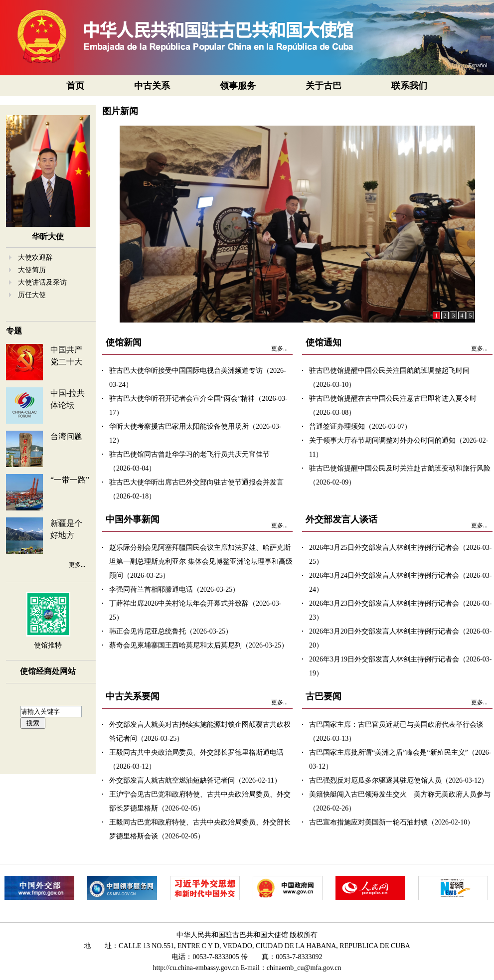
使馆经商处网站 (48, 671)
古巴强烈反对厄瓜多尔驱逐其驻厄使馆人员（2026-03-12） (399, 780)
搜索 (33, 723)
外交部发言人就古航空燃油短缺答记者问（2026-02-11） (195, 780)
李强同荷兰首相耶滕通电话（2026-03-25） (174, 589)
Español (478, 65)
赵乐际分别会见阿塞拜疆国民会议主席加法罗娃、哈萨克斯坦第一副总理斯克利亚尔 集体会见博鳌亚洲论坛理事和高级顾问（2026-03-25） (201, 562)
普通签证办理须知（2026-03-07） (360, 426)
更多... (77, 565)
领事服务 (238, 86)
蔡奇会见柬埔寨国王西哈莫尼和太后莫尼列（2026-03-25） (199, 645)
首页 (75, 86)
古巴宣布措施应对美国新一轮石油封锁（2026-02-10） (392, 822)
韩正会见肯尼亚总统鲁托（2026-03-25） (171, 631)
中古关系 (152, 86)
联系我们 (409, 86)
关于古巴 (324, 86)
